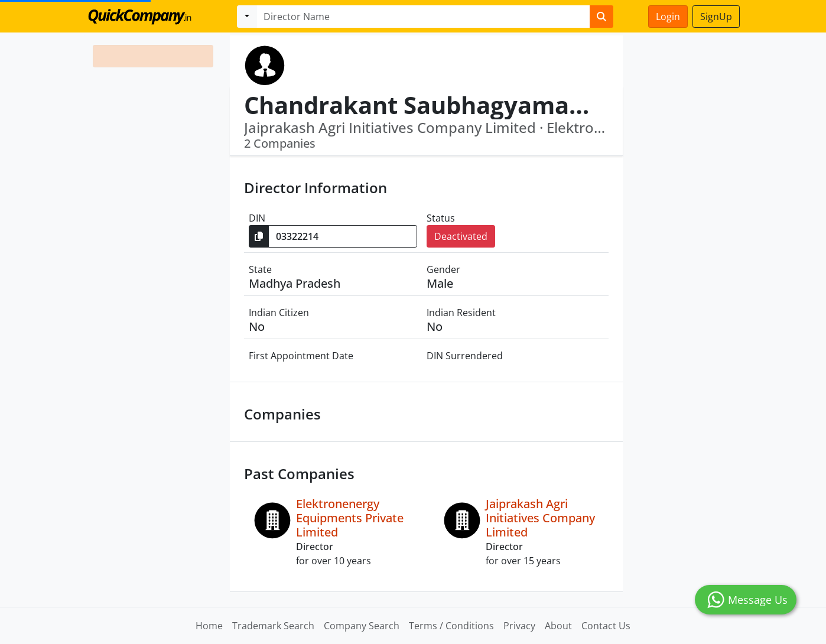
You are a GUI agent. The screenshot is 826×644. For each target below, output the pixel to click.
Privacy (519, 626)
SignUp (716, 17)
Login (668, 17)
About (558, 626)
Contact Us (606, 626)
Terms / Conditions (451, 626)
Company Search (362, 626)
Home (209, 626)
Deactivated (461, 236)
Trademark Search (273, 626)
